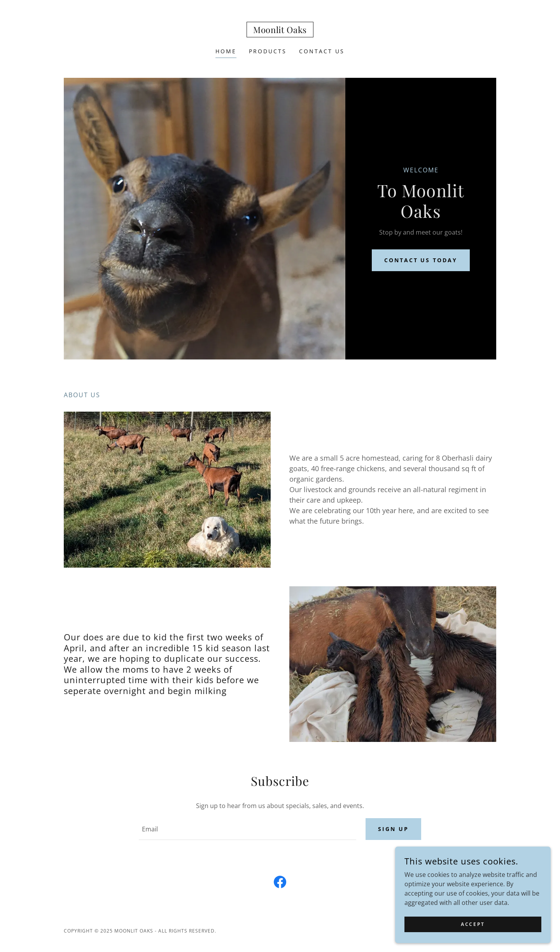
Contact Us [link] (322, 51)
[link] (280, 31)
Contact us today (421, 260)
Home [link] (226, 51)
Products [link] (268, 51)
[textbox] (247, 829)
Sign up (393, 829)
